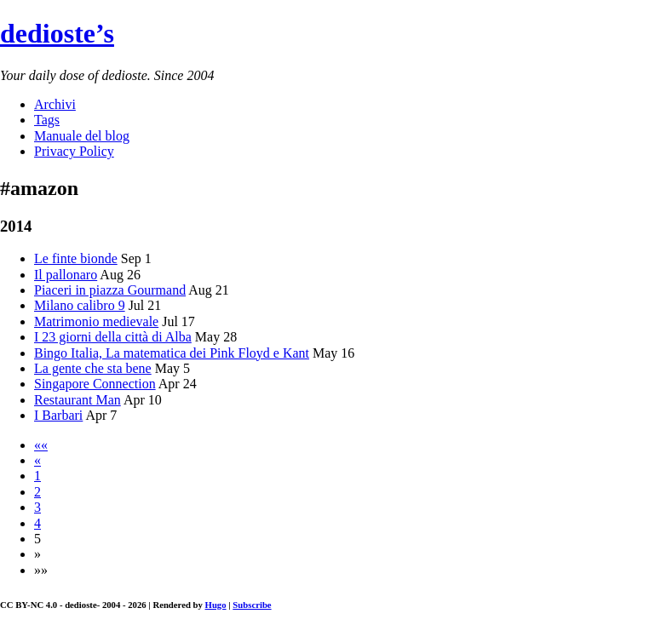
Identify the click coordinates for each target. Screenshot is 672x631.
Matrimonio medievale (96, 321)
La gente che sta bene (93, 368)
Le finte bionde (76, 258)
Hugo (216, 605)
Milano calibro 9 (80, 305)
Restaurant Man (78, 400)
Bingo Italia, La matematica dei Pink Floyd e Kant (172, 353)
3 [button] (37, 507)
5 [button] (37, 539)
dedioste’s (57, 33)
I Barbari (58, 415)
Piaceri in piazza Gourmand (110, 290)
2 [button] (37, 492)
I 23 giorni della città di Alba (113, 337)
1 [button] (37, 476)
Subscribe (252, 605)
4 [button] (37, 523)
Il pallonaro (66, 275)
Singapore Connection (95, 384)
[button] (41, 445)
